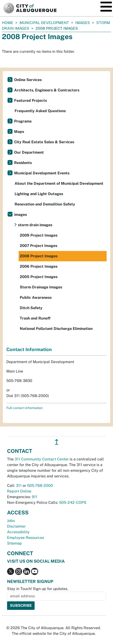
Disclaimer (16, 526)
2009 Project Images (39, 235)
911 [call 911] (35, 497)
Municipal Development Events (42, 173)
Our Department (29, 152)
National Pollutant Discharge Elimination (56, 329)
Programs (23, 121)
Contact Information (29, 349)
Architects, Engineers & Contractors (47, 90)
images (83, 23)
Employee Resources (26, 538)
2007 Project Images (38, 246)
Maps (19, 132)
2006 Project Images (39, 266)
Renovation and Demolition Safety (45, 204)
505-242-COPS (73, 502)
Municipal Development (44, 23)
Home (8, 23)
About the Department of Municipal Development (59, 183)
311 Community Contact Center (42, 459)
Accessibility (18, 532)
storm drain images (35, 225)
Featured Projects (30, 100)
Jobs (11, 521)
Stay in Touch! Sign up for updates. (38, 589)
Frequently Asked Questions (40, 111)
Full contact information (24, 408)
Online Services (28, 80)
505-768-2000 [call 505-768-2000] (40, 486)
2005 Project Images (39, 277)
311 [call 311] (19, 486)
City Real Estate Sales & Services (44, 142)
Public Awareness (36, 297)
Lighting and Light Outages (39, 194)
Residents (23, 163)
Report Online (19, 491)
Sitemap (14, 543)
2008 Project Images (39, 256)
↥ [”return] (57, 442)
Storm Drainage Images (41, 287)
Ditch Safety (31, 308)
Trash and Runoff (35, 318)
